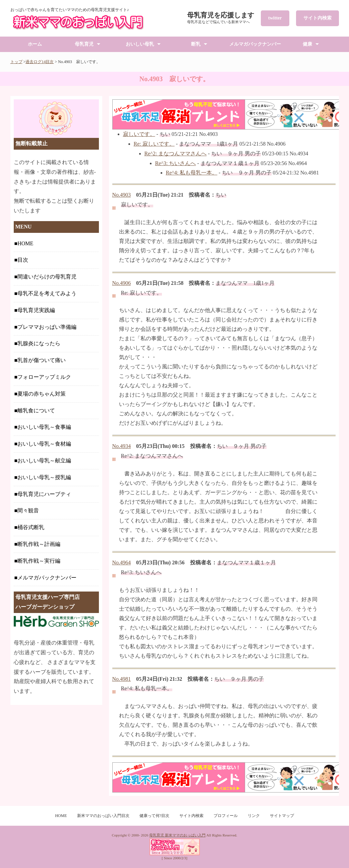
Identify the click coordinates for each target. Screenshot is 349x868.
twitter (275, 18)
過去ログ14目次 (40, 62)
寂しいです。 (139, 134)
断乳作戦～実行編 (39, 561)
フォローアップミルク (44, 377)
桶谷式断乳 (31, 527)
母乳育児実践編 (36, 310)
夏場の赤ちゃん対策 (42, 394)
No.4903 (122, 195)
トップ (16, 62)
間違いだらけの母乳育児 (47, 277)
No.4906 (122, 283)
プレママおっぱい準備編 (47, 327)
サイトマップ (282, 816)
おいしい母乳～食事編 (44, 427)
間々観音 (28, 510)
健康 (307, 44)
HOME (25, 243)
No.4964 (122, 563)
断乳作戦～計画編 (39, 544)
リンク (254, 816)
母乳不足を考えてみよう (47, 293)
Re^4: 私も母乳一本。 (192, 173)
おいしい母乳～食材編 (44, 444)
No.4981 (122, 679)
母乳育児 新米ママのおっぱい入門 (177, 835)
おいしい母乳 (140, 44)
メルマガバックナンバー (255, 44)
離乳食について (36, 411)
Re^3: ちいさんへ (176, 163)
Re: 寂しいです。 (154, 144)
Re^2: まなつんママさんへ (176, 154)
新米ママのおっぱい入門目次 (103, 816)
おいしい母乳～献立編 (44, 461)
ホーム (35, 44)
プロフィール (226, 816)
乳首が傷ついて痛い (42, 360)
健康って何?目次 (154, 816)
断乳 (196, 44)
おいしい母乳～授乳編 (44, 477)
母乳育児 (84, 44)
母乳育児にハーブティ (44, 494)
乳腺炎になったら (39, 343)
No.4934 (122, 446)
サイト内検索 (317, 18)
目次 (23, 260)
